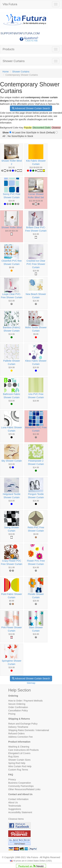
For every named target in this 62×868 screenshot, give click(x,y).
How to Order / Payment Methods (25, 701)
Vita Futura (10, 4)
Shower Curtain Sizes (19, 760)
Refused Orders (16, 734)
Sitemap (31, 683)
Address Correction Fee (21, 737)
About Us (13, 802)
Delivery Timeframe (18, 727)
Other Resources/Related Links (24, 789)
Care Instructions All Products (23, 750)
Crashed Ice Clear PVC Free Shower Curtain (36, 264)
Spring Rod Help (17, 763)
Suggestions (15, 809)
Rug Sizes (14, 757)
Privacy (12, 779)
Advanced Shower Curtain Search (31, 108)
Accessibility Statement (20, 812)
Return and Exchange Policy (23, 724)
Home (6, 72)
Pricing (12, 714)
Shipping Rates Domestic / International (29, 730)
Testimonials (15, 806)
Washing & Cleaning (19, 747)
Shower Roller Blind (12, 227)
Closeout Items (16, 819)
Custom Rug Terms (18, 770)
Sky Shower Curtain (12, 461)
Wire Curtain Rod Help (20, 766)
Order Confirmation (18, 707)
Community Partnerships (21, 786)
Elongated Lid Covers (19, 753)
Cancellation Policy (18, 711)
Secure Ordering (17, 704)
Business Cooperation (20, 783)
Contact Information (18, 799)
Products (9, 49)
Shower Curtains (14, 61)
